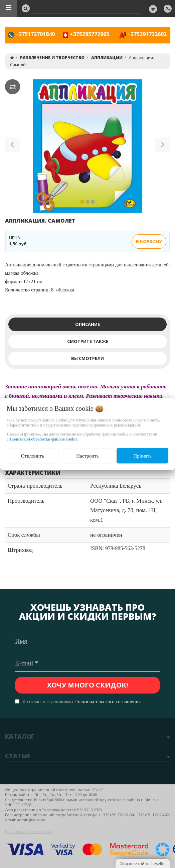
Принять (142, 456)
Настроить (87, 456)
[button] (13, 146)
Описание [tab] (87, 324)
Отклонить (33, 456)
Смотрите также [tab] (88, 341)
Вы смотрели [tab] (87, 358)
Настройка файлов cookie (29, 831)
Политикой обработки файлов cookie (44, 439)
